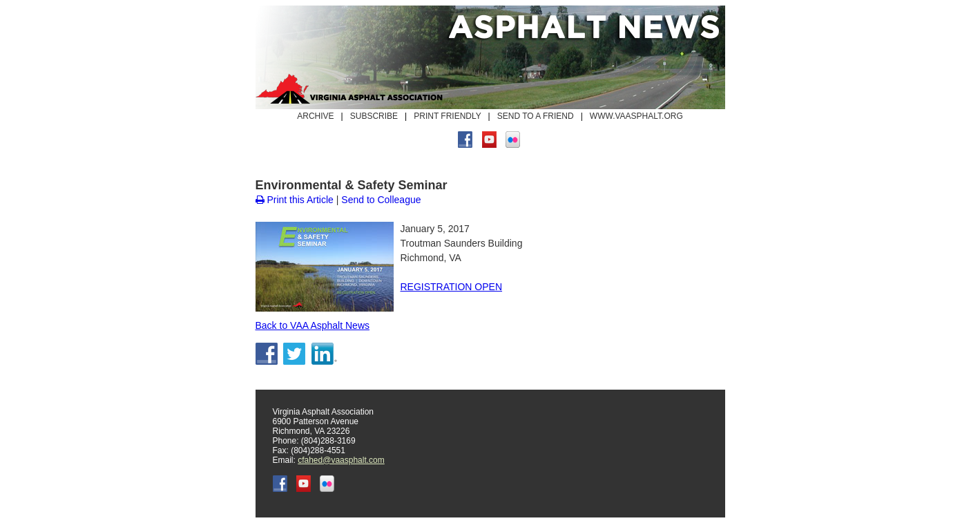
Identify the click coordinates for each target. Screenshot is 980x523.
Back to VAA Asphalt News (313, 325)
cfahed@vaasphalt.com (341, 460)
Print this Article (295, 200)
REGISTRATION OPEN (452, 287)
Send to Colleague (381, 200)
